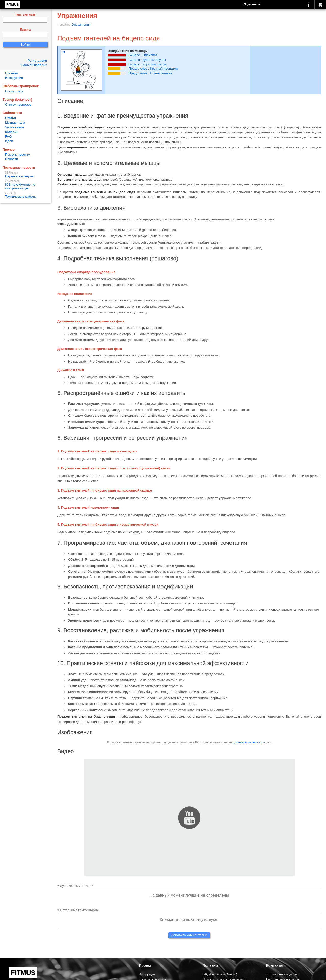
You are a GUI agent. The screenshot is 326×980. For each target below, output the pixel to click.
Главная (11, 73)
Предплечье (138, 69)
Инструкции (14, 78)
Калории (12, 132)
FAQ (8, 136)
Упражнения (81, 25)
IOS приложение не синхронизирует (25, 185)
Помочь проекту (17, 155)
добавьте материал (247, 742)
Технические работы (25, 195)
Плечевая (150, 55)
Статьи (10, 118)
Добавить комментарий (189, 935)
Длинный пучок (154, 60)
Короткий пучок (154, 64)
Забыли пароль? (34, 65)
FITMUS (12, 4)
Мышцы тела (15, 122)
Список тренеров (18, 104)
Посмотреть (14, 91)
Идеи (9, 141)
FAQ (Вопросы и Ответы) (220, 974)
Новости (11, 159)
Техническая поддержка (283, 974)
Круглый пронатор (164, 69)
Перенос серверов (25, 175)
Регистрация (37, 60)
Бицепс (134, 55)
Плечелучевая (161, 73)
